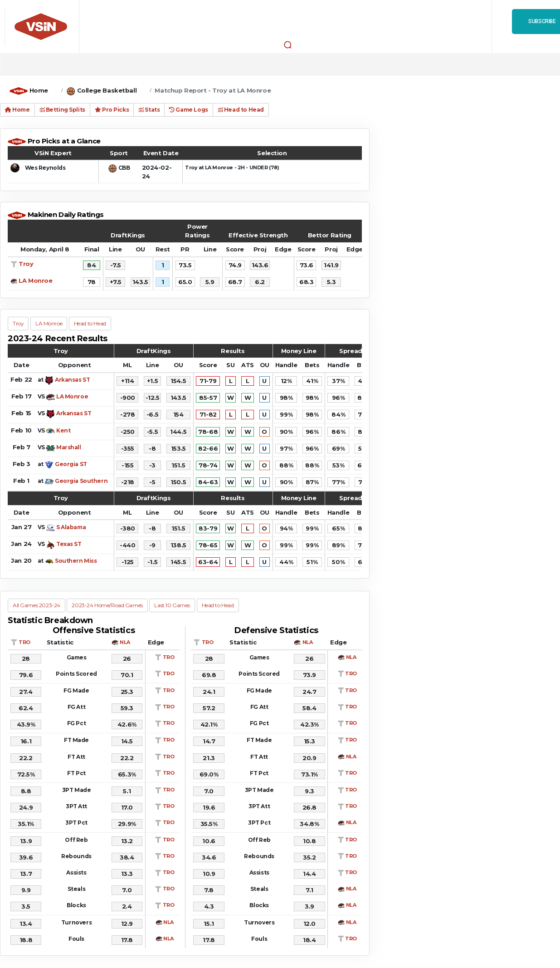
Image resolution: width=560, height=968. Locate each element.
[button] (288, 44)
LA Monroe (35, 280)
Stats (149, 110)
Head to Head (241, 110)
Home (39, 90)
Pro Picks (112, 110)
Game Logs (188, 110)
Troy (26, 264)
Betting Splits (62, 110)
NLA (125, 642)
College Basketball (107, 90)
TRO (24, 642)
